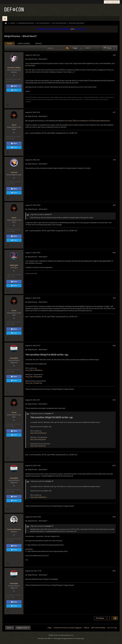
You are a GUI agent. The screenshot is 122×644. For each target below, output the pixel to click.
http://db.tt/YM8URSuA (34, 370)
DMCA (87, 628)
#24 (114, 466)
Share (14, 86)
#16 (114, 55)
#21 (114, 298)
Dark (10, 628)
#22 (114, 346)
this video (31, 66)
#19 (114, 205)
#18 (114, 160)
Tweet (14, 90)
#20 (114, 253)
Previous (100, 618)
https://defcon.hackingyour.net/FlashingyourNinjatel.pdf (89, 121)
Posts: (9, 81)
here (63, 81)
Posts (10, 43)
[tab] (10, 44)
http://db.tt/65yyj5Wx (34, 377)
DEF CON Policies (98, 628)
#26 (114, 571)
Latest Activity (24, 43)
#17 (114, 112)
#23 (114, 400)
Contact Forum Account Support (68, 628)
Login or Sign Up (112, 2)
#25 (114, 517)
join (73, 29)
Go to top (112, 628)
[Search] (58, 48)
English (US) (23, 628)
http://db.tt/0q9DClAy (34, 383)
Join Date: (10, 79)
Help (50, 628)
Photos (39, 43)
